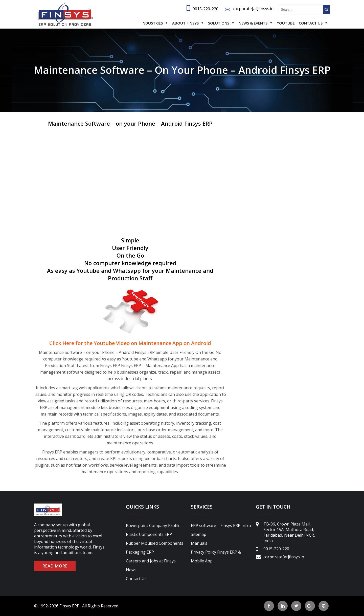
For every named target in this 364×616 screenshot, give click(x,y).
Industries (152, 23)
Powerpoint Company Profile (153, 526)
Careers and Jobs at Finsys (151, 561)
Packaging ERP (140, 552)
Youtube (286, 23)
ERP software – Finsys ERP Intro (221, 526)
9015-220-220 (206, 9)
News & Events (253, 23)
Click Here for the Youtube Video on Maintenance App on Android (130, 343)
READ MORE (55, 566)
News (131, 570)
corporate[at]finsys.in (253, 9)
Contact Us (311, 23)
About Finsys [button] (185, 23)
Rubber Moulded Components (155, 543)
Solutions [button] (219, 23)
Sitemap (199, 534)
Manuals (199, 543)
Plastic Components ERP (149, 534)
